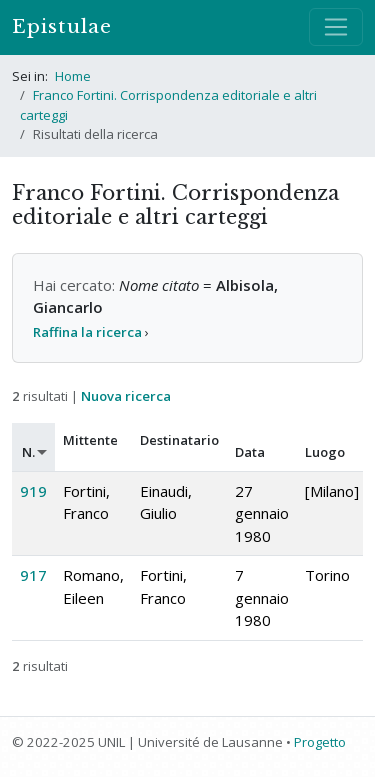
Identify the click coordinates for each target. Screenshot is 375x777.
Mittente (90, 440)
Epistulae (62, 26)
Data (250, 452)
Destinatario (179, 440)
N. (28, 452)
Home (73, 76)
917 (33, 575)
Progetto (320, 742)
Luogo (325, 452)
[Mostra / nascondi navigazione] (336, 27)
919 (33, 491)
